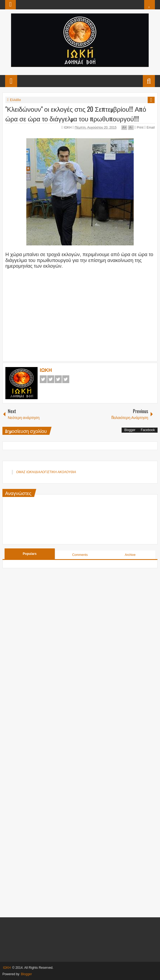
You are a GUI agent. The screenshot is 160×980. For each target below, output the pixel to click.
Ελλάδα (15, 100)
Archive (130, 555)
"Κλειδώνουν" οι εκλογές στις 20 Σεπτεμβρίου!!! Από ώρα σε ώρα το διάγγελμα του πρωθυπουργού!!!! (76, 114)
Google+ (58, 379)
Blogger (130, 430)
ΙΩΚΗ (68, 128)
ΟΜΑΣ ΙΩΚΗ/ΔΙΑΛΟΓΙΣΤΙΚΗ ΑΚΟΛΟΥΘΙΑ (46, 472)
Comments (80, 555)
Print (139, 128)
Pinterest (66, 379)
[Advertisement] (80, 318)
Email (150, 128)
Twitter (51, 379)
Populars (30, 554)
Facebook (43, 379)
